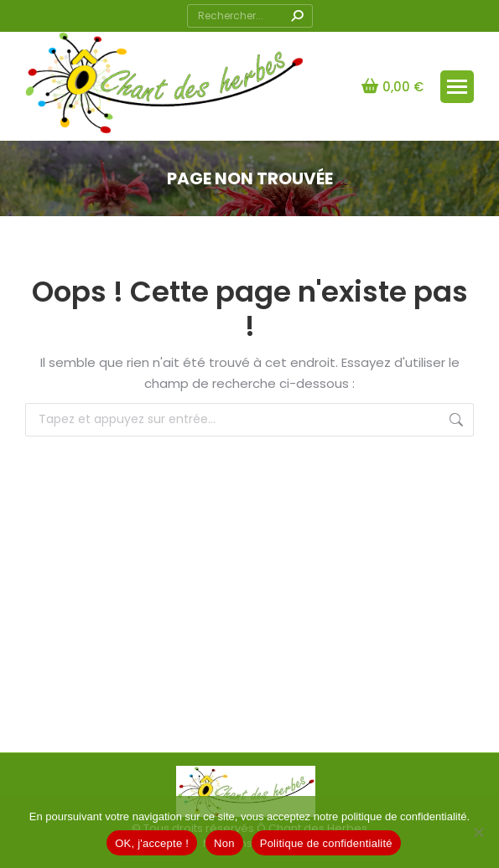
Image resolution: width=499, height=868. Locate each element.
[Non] (478, 832)
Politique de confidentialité (326, 843)
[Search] (250, 16)
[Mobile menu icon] (457, 87)
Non (224, 843)
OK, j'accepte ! (152, 843)
